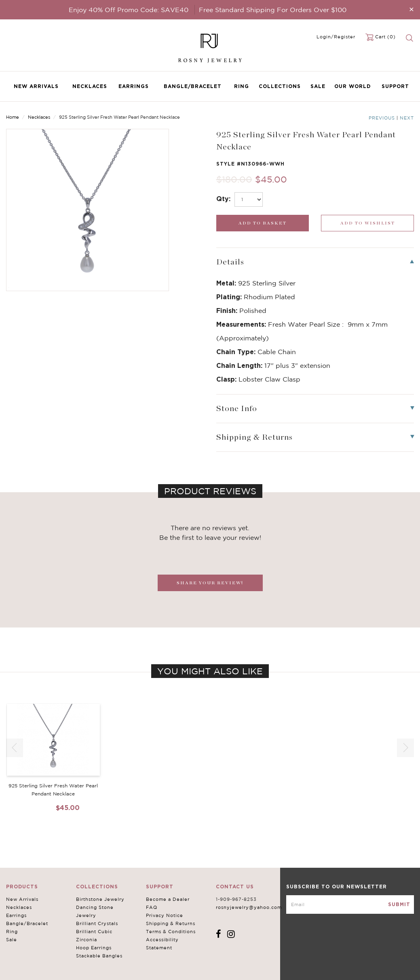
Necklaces (90, 86)
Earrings (134, 86)
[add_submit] (263, 223)
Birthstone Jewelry (100, 899)
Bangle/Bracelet (193, 86)
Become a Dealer (168, 899)
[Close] (412, 9)
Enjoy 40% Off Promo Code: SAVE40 (129, 10)
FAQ (152, 907)
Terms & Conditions (171, 932)
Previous (382, 118)
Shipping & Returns (171, 923)
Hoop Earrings (94, 948)
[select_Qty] (249, 199)
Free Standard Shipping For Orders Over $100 (273, 10)
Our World (352, 86)
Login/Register (336, 37)
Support (395, 86)
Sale (318, 86)
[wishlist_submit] (367, 223)
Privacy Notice (165, 915)
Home (13, 117)
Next (407, 118)
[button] (405, 748)
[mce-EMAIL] (350, 904)
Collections (280, 86)
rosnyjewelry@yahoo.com (249, 907)
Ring (242, 86)
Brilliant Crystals (97, 923)
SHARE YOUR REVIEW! (210, 583)
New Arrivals (36, 86)
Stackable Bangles (99, 956)
